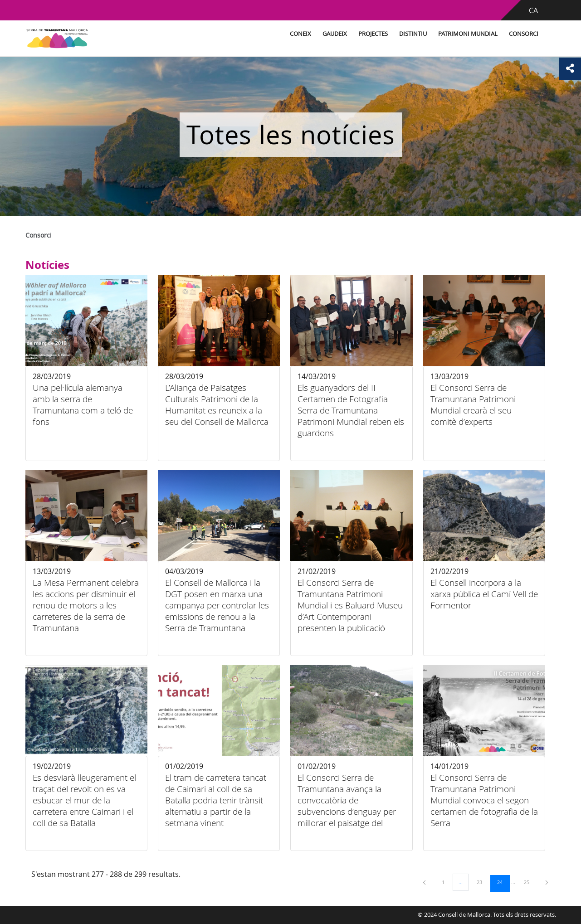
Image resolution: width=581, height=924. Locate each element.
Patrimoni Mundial (452, 34)
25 (530, 882)
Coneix (284, 34)
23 (483, 882)
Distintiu (397, 34)
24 (503, 882)
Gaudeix (318, 34)
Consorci (507, 34)
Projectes (357, 34)
